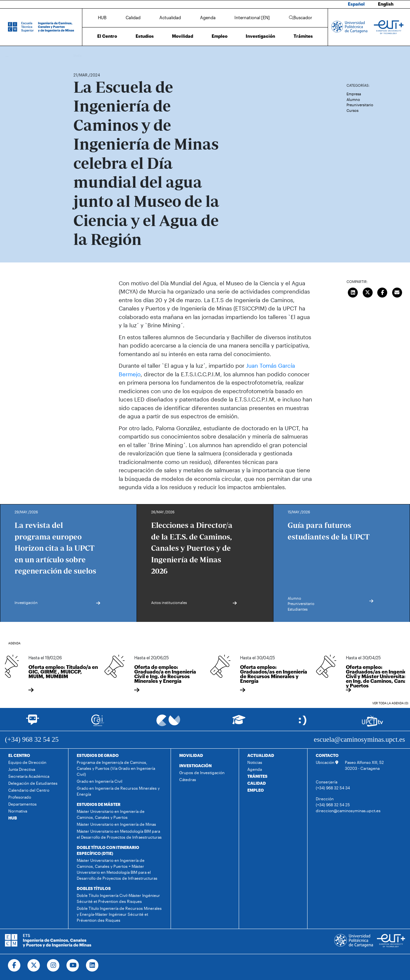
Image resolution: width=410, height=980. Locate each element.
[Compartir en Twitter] (368, 292)
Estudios (145, 36)
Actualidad (170, 18)
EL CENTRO (19, 755)
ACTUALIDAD (261, 755)
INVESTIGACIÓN (195, 766)
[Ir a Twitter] (34, 965)
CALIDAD (257, 783)
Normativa (18, 811)
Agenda (208, 18)
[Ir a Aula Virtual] (239, 723)
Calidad (133, 18)
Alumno (353, 99)
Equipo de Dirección (27, 762)
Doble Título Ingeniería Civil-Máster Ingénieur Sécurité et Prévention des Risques (118, 898)
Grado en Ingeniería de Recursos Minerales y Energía (118, 791)
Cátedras (188, 779)
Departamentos (22, 804)
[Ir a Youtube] (73, 965)
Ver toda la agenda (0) (390, 703)
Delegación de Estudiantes (33, 783)
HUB (102, 18)
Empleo (220, 36)
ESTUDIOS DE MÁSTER (99, 804)
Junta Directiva (22, 769)
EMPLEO (256, 790)
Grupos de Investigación (202, 772)
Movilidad (183, 36)
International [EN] (252, 18)
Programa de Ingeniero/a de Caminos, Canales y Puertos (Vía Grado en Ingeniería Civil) (116, 768)
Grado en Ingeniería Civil (100, 781)
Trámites (303, 36)
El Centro (107, 36)
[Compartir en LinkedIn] (353, 292)
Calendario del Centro (29, 790)
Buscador (301, 18)
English (386, 4)
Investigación (260, 36)
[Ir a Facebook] (14, 965)
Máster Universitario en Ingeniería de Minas (116, 824)
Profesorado (20, 797)
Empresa (354, 94)
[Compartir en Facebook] (382, 292)
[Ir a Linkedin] (92, 965)
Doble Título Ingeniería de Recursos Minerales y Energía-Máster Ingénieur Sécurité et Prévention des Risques (119, 914)
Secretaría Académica (29, 776)
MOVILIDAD (191, 755)
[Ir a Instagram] (53, 965)
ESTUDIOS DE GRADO (98, 755)
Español (356, 4)
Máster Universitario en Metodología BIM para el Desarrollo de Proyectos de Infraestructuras (119, 834)
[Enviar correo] (397, 292)
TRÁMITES (257, 776)
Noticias (255, 762)
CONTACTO (327, 755)
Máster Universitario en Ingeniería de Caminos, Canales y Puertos (111, 814)
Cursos (352, 110)
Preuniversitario (360, 105)
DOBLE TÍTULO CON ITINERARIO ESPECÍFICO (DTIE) (108, 850)
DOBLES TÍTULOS (94, 888)
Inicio (79, 55)
